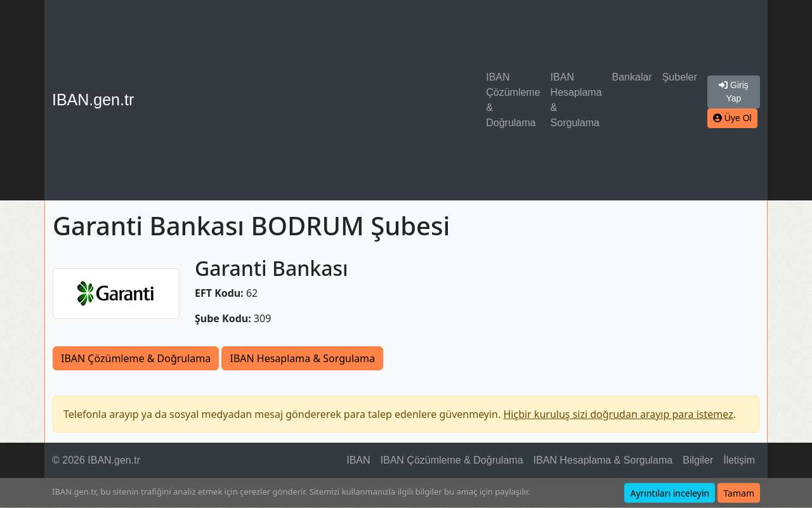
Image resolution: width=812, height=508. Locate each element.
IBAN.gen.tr (93, 100)
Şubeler (680, 77)
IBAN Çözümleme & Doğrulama (513, 100)
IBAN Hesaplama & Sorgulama (576, 100)
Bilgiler (698, 460)
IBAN (358, 460)
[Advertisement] (312, 100)
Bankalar (632, 77)
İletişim (739, 460)
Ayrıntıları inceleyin (670, 493)
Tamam (739, 493)
